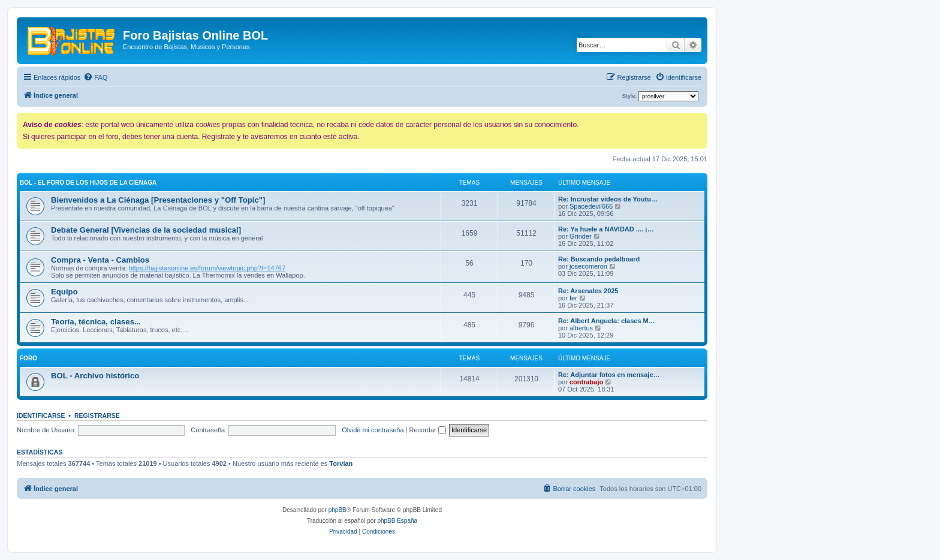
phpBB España (397, 521)
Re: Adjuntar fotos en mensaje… (609, 375)
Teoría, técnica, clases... (96, 322)
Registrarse (97, 416)
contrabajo (586, 382)
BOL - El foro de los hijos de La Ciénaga (88, 183)
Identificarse (41, 416)
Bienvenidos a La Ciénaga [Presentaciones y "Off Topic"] (158, 200)
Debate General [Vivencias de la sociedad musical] (146, 230)
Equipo (64, 292)
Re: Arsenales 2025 (588, 291)
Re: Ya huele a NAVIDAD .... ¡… (606, 229)
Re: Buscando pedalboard (599, 259)
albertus (581, 328)
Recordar (428, 430)
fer (573, 298)
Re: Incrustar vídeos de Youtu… (608, 199)
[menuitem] (95, 77)
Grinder (581, 236)
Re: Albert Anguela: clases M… (607, 321)
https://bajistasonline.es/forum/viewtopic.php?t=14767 (207, 268)
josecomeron (588, 266)
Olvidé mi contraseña (373, 430)
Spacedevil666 (591, 206)
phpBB (338, 510)
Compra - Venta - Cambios (100, 260)
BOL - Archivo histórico (95, 376)
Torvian (341, 463)
